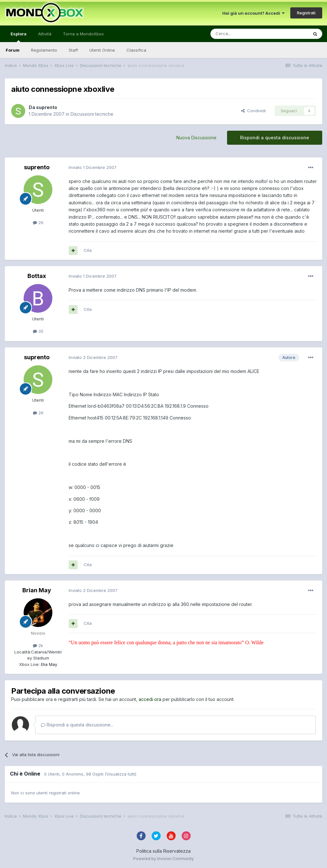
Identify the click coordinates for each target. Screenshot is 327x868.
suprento (47, 107)
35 (38, 331)
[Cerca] (240, 34)
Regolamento (44, 50)
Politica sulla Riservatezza (163, 851)
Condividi (253, 111)
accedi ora (150, 699)
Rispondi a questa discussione (275, 138)
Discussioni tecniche (92, 114)
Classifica (136, 50)
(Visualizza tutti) (121, 774)
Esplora (19, 37)
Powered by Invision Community (163, 859)
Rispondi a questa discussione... (77, 725)
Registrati (306, 13)
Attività (45, 34)
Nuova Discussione (196, 138)
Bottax (37, 276)
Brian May (37, 590)
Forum (13, 50)
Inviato (93, 167)
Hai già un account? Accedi (253, 13)
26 (38, 222)
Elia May (48, 664)
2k (38, 646)
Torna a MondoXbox (83, 34)
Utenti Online (102, 50)
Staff (73, 50)
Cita (88, 250)
